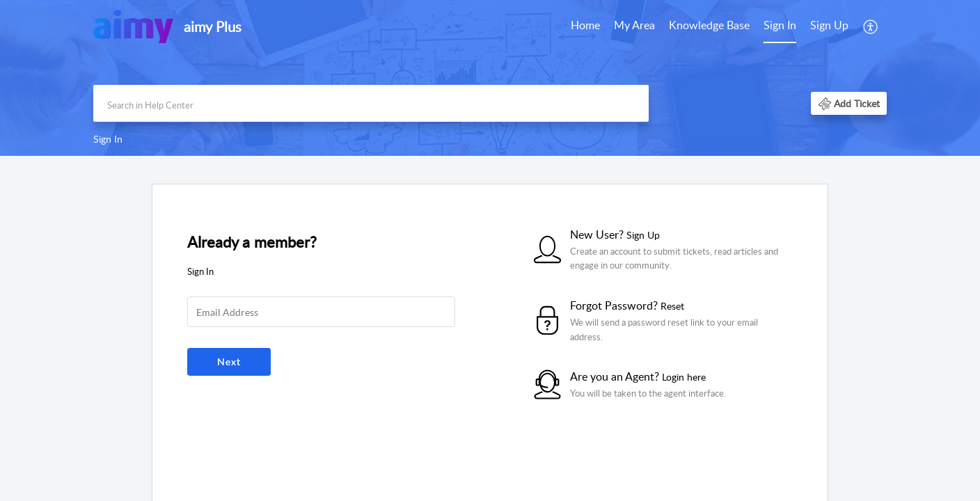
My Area (634, 25)
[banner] (490, 78)
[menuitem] (806, 26)
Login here (684, 377)
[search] (371, 103)
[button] (849, 103)
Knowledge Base (709, 25)
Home (585, 25)
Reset (672, 306)
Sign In (780, 25)
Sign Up (829, 25)
